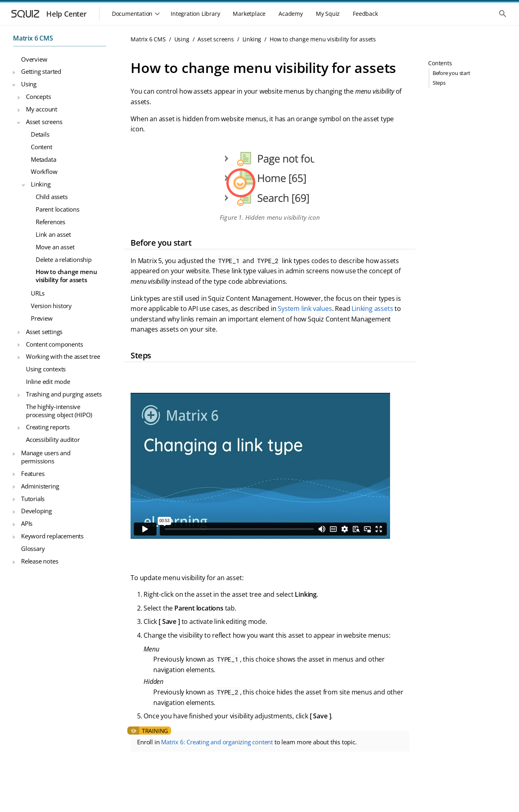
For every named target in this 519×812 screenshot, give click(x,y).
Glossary (33, 548)
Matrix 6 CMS (33, 38)
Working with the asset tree (63, 356)
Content (42, 147)
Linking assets (372, 309)
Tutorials (33, 499)
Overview (34, 59)
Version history (51, 306)
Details (40, 134)
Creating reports (48, 427)
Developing (36, 511)
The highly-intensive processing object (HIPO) (59, 411)
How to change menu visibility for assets (66, 276)
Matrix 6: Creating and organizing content (217, 742)
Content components (54, 344)
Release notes (40, 561)
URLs (38, 293)
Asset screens (44, 122)
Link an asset (53, 234)
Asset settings (44, 332)
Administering (40, 486)
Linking (41, 184)
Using (29, 84)
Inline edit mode (48, 381)
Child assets (52, 197)
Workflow (44, 171)
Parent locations (58, 209)
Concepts (38, 96)
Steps (439, 83)
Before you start (451, 73)
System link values (305, 309)
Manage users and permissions (46, 457)
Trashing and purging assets (64, 394)
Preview (42, 318)
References (50, 222)
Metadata (43, 159)
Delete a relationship (64, 259)
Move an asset (55, 247)
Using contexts (46, 369)
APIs (27, 523)
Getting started (41, 71)
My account (42, 109)
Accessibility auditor (53, 439)
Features (33, 473)
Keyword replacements (52, 536)
